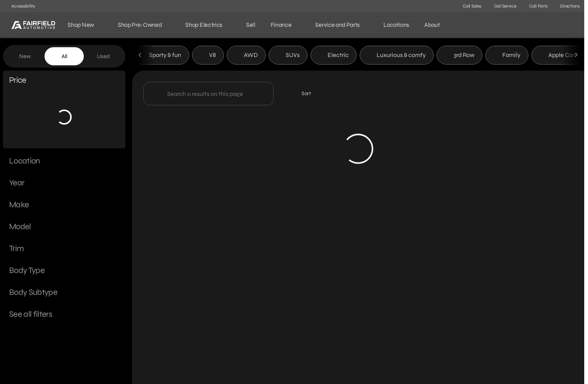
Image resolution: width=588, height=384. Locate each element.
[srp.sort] (302, 95)
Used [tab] (103, 56)
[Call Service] (502, 6)
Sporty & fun (161, 56)
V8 (208, 56)
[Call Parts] (535, 6)
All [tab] (64, 56)
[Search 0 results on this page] (209, 95)
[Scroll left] (140, 56)
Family (507, 56)
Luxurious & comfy (397, 56)
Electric (334, 56)
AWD (246, 56)
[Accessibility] (20, 6)
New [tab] (25, 56)
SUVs (288, 56)
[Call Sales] (469, 6)
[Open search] (567, 25)
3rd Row (459, 56)
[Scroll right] (576, 56)
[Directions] (566, 6)
